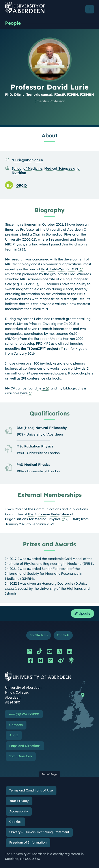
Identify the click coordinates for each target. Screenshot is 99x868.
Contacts (16, 725)
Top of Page (50, 774)
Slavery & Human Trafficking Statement (39, 832)
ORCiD (21, 185)
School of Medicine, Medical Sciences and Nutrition (46, 170)
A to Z (14, 735)
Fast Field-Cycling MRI (60, 269)
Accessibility (19, 811)
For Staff (63, 635)
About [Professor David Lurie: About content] (49, 135)
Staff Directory (21, 756)
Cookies (15, 822)
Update (82, 613)
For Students (39, 635)
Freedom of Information (28, 842)
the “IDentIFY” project (39, 349)
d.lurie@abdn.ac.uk (27, 160)
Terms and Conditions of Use (31, 790)
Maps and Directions (25, 746)
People (13, 23)
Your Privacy (19, 801)
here (41, 388)
